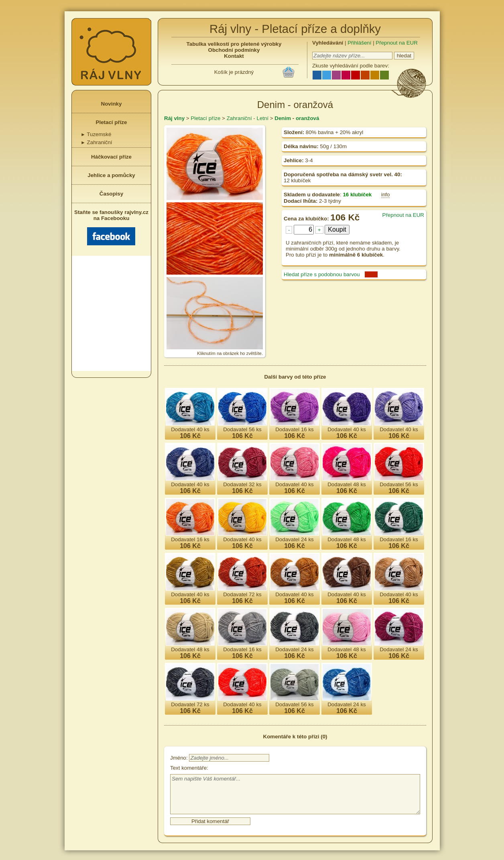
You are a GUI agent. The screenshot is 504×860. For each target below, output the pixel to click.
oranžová (308, 118)
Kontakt (234, 56)
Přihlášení (359, 43)
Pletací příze (112, 122)
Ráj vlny (174, 118)
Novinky (112, 104)
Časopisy (111, 194)
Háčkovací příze (111, 157)
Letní (262, 118)
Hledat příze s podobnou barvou (322, 274)
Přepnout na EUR (396, 43)
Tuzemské (96, 134)
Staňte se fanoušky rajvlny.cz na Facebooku (111, 227)
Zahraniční (97, 142)
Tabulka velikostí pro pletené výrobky (234, 44)
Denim (283, 118)
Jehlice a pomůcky (111, 175)
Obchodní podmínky (234, 50)
